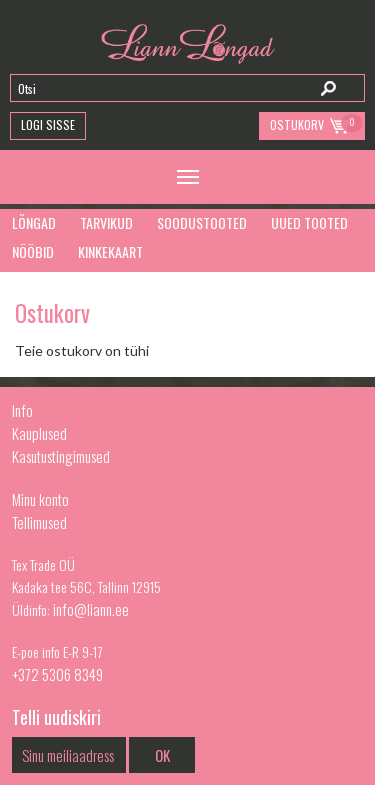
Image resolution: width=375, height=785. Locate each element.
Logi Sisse (48, 124)
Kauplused (39, 433)
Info (22, 410)
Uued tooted (309, 222)
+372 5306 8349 (57, 674)
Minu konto (40, 499)
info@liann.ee (91, 609)
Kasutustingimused (61, 456)
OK (162, 755)
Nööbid (33, 251)
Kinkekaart (110, 251)
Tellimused (39, 522)
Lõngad (34, 222)
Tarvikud (106, 222)
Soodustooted (202, 222)
